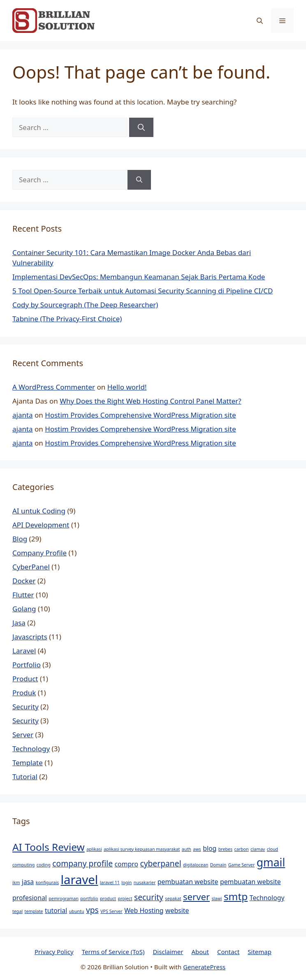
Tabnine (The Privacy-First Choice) (67, 319)
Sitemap (260, 952)
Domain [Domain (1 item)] (218, 865)
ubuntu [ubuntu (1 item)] (77, 911)
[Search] (141, 128)
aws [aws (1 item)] (197, 849)
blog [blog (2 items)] (210, 848)
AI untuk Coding (39, 511)
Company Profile (39, 553)
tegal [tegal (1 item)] (17, 911)
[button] (260, 21)
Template (28, 763)
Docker (24, 581)
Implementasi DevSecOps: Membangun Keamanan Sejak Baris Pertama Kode (139, 277)
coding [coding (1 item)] (44, 865)
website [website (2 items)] (177, 910)
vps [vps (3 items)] (92, 910)
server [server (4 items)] (196, 896)
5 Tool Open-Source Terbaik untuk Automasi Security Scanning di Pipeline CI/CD (143, 291)
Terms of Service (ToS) (113, 952)
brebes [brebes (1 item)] (225, 849)
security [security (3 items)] (149, 897)
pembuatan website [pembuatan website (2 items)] (188, 882)
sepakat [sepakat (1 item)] (173, 899)
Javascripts (30, 637)
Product (25, 679)
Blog (20, 539)
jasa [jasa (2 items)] (28, 882)
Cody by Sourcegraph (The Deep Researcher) (85, 305)
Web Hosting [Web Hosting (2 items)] (144, 910)
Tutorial (25, 777)
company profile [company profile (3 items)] (82, 863)
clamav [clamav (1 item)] (258, 849)
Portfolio (27, 665)
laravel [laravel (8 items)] (79, 880)
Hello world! (127, 387)
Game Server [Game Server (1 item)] (242, 865)
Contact (228, 952)
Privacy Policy (54, 952)
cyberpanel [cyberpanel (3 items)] (160, 863)
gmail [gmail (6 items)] (271, 862)
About (200, 952)
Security (25, 707)
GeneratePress (204, 967)
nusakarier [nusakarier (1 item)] (145, 882)
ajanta (23, 415)
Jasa (19, 623)
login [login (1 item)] (126, 882)
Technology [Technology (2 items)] (267, 898)
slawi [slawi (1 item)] (217, 899)
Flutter (23, 595)
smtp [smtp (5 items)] (236, 896)
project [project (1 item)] (125, 899)
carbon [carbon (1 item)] (242, 849)
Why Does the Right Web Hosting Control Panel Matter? (151, 401)
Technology (31, 749)
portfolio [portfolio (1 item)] (89, 899)
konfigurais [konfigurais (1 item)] (47, 882)
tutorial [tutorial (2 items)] (56, 910)
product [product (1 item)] (108, 899)
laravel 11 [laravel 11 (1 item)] (110, 882)
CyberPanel (31, 567)
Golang (24, 609)
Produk (24, 693)
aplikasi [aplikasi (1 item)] (94, 849)
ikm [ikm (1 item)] (16, 882)
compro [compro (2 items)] (127, 864)
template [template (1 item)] (34, 911)
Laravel (24, 651)
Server (23, 735)
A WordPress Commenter (54, 387)
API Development (41, 525)
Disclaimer (168, 952)
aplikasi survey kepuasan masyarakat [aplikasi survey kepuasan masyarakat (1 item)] (142, 849)
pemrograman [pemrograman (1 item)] (63, 899)
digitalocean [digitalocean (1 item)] (196, 865)
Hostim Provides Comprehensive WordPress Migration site (140, 415)
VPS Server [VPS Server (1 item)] (111, 911)
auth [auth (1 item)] (187, 849)
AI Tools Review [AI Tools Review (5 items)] (49, 847)
